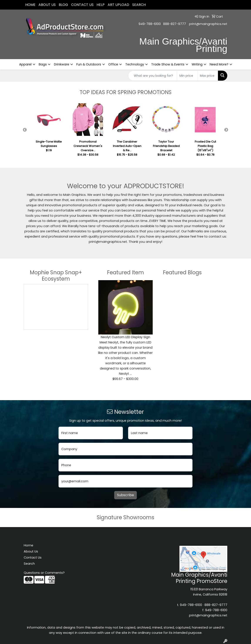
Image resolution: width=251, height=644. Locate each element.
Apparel (25, 64)
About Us (47, 5)
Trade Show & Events (168, 64)
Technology (135, 64)
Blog (63, 5)
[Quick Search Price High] (208, 76)
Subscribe (125, 495)
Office (113, 64)
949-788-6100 (150, 24)
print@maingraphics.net (208, 24)
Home (30, 5)
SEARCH (139, 5)
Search (29, 564)
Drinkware (62, 64)
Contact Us (82, 5)
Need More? (219, 64)
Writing (197, 64)
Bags (43, 64)
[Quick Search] (153, 76)
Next (226, 130)
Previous (25, 130)
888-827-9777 (175, 24)
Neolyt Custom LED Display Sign (125, 337)
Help (101, 5)
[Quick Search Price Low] (187, 76)
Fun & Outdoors (89, 64)
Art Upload (118, 5)
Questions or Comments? (44, 573)
